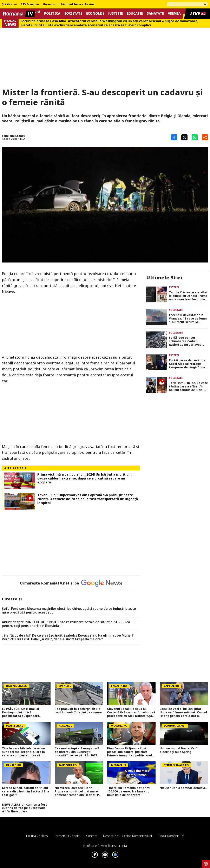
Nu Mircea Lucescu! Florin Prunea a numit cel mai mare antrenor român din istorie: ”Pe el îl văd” (78, 791)
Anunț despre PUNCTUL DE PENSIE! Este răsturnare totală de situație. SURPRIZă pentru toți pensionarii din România (66, 624)
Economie (95, 13)
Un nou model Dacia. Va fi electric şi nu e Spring (179, 750)
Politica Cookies (37, 836)
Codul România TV (171, 836)
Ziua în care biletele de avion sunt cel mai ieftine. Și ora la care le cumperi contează (24, 752)
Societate (73, 13)
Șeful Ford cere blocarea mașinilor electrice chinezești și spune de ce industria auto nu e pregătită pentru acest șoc (69, 611)
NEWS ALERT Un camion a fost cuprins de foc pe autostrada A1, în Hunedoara (25, 808)
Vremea (174, 13)
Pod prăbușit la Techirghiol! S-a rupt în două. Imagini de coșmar (78, 711)
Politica (52, 13)
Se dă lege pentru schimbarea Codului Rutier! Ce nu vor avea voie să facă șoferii (185, 341)
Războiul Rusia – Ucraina (78, 4)
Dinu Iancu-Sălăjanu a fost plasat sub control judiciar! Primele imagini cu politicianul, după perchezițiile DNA (130, 752)
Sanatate (155, 13)
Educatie (135, 13)
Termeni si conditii (67, 836)
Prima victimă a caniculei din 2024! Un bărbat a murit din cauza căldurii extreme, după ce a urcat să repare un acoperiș (84, 478)
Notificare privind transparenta (105, 846)
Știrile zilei (9, 4)
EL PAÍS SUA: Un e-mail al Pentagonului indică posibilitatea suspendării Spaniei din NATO (21, 712)
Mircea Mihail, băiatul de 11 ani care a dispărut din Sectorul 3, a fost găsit (26, 791)
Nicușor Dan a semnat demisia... (184, 788)
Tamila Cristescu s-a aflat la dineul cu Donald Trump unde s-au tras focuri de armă (188, 296)
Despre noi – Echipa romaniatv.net (128, 836)
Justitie (116, 13)
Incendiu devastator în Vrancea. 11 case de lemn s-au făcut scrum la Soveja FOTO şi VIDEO (188, 318)
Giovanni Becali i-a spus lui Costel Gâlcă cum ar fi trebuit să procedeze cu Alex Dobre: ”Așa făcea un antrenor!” (131, 712)
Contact (92, 836)
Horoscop (50, 4)
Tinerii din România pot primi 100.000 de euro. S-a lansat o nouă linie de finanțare (129, 791)
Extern (174, 287)
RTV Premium (30, 4)
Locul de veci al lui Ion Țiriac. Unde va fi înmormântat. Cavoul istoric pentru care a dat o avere (183, 712)
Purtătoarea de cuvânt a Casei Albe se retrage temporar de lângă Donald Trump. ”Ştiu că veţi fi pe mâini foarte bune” (188, 364)
